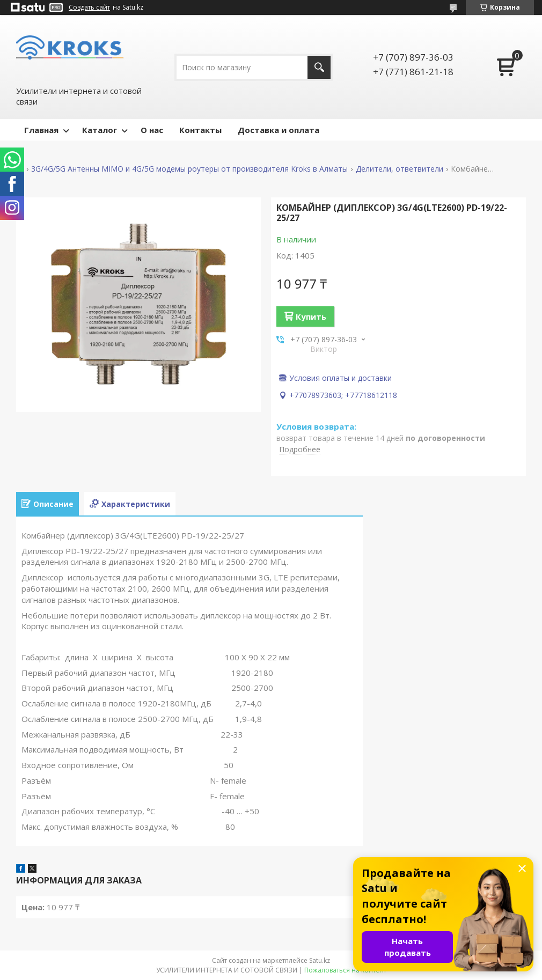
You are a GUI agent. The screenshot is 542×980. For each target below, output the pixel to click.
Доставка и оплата (279, 130)
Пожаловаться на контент (345, 970)
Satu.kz (320, 960)
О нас (152, 130)
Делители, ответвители (400, 169)
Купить (311, 316)
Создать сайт (89, 8)
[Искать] (319, 67)
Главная (41, 130)
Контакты (200, 130)
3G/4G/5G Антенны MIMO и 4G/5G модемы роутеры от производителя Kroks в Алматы (189, 169)
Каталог (100, 130)
